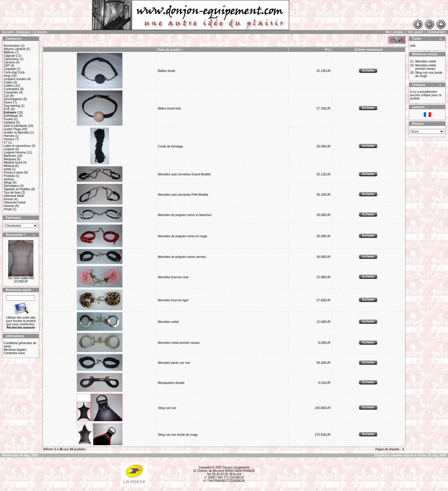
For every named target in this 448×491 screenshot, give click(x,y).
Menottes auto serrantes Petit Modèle (183, 195)
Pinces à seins (13, 173)
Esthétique (11, 116)
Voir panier (416, 32)
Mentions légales (15, 350)
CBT (7, 66)
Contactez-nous (14, 353)
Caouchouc (11, 59)
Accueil (7, 32)
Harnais (9, 136)
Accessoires (12, 46)
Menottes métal (168, 322)
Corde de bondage (171, 146)
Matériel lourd (13, 163)
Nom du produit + (171, 50)
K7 (5, 142)
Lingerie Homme (15, 152)
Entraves (40, 32)
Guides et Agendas (17, 132)
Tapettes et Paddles (17, 189)
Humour (9, 139)
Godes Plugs (12, 129)
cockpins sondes (15, 79)
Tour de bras (12, 193)
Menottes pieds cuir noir (174, 363)
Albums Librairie (15, 49)
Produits (9, 176)
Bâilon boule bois (169, 108)
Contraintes (11, 89)
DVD (7, 109)
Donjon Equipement (236, 467)
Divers (8, 102)
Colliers (9, 86)
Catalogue (23, 32)
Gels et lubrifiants (15, 126)
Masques (10, 159)
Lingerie (9, 149)
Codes (8, 82)
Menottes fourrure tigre (173, 300)
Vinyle (8, 209)
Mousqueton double (171, 383)
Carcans (9, 62)
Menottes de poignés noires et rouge (183, 236)
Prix (328, 50)
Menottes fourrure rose (173, 277)
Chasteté (10, 69)
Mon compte (394, 32)
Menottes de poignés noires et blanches (185, 215)
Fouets (8, 119)
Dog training (12, 106)
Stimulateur (11, 186)
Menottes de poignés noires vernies (182, 257)
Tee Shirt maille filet (21, 278)
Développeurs (13, 99)
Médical (9, 166)
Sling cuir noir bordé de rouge (178, 435)
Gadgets (9, 122)
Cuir (6, 96)
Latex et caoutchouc (17, 146)
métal (7, 169)
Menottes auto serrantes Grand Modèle (184, 174)
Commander (436, 32)
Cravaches (11, 92)
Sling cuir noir (167, 408)
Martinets (10, 156)
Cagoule (9, 56)
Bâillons (9, 52)
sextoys (9, 179)
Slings (8, 183)
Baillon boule (167, 71)
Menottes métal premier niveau (179, 343)
